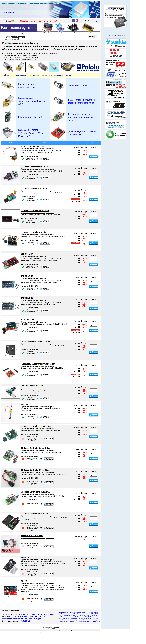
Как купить (56, 3)
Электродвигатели (78, 85)
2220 (52, 614)
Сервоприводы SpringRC (31, 117)
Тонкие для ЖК (74, 621)
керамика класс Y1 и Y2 (82, 612)
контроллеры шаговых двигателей (50, 76)
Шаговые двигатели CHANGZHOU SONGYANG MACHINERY (31, 133)
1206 (38, 614)
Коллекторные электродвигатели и (32, 101)
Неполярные (87, 620)
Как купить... (9, 12)
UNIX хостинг (52, 632)
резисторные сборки (33, 619)
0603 (29, 614)
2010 (40, 616)
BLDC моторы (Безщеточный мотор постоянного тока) (83, 101)
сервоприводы (24, 76)
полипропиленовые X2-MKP (68, 615)
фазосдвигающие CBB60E (71, 617)
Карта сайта (46, 3)
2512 (45, 616)
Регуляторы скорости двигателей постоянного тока (81, 117)
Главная (7, 3)
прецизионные (8, 619)
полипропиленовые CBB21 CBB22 (89, 614)
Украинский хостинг (44, 632)
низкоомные (19, 619)
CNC (62, 76)
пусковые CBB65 (84, 617)
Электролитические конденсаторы (73, 620)
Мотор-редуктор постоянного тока (27, 85)
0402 (25, 614)
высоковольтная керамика (67, 612)
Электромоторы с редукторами (11, 76)
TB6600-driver (68, 76)
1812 (47, 614)
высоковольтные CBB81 (83, 615)
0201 (20, 614)
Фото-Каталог (27, 3)
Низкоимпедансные (85, 621)
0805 (34, 614)
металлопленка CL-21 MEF (71, 614)
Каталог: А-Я (36, 3)
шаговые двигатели (35, 76)
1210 (43, 614)
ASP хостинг (59, 632)
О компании (17, 3)
